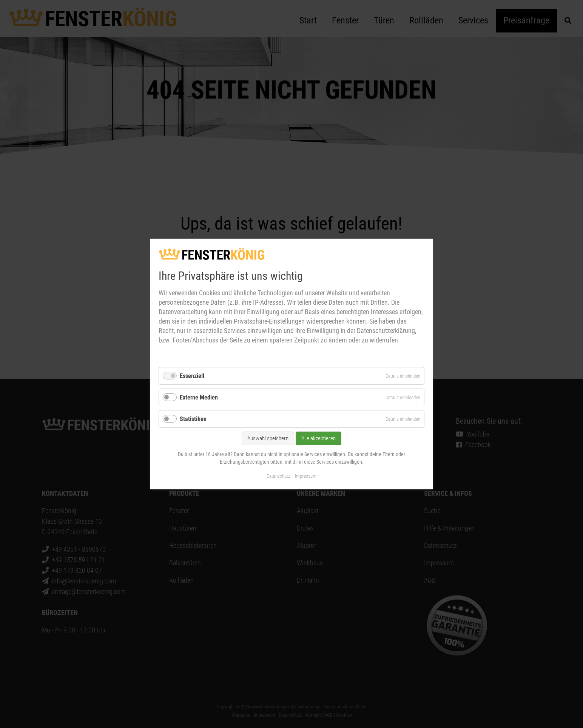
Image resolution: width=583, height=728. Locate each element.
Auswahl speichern (268, 439)
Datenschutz (278, 476)
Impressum (306, 476)
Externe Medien (199, 397)
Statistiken (193, 419)
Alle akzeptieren (318, 439)
